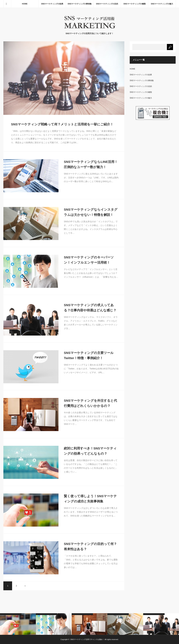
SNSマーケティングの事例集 (80, 4)
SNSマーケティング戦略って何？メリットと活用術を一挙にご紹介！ (62, 124)
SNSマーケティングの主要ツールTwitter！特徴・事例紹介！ (89, 355)
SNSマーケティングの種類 (135, 4)
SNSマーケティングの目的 (107, 4)
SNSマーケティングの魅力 (162, 4)
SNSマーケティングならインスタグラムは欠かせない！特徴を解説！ (91, 212)
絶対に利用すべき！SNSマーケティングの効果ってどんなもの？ (90, 451)
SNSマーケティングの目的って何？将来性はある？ (90, 546)
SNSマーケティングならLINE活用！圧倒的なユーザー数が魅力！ (91, 164)
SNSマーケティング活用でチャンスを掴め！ (87, 639)
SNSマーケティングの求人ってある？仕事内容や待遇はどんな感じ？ (90, 308)
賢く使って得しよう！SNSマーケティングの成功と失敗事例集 (90, 499)
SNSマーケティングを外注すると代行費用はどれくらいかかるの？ (90, 403)
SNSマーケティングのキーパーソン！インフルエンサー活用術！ (89, 260)
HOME (25, 4)
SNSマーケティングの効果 (52, 4)
